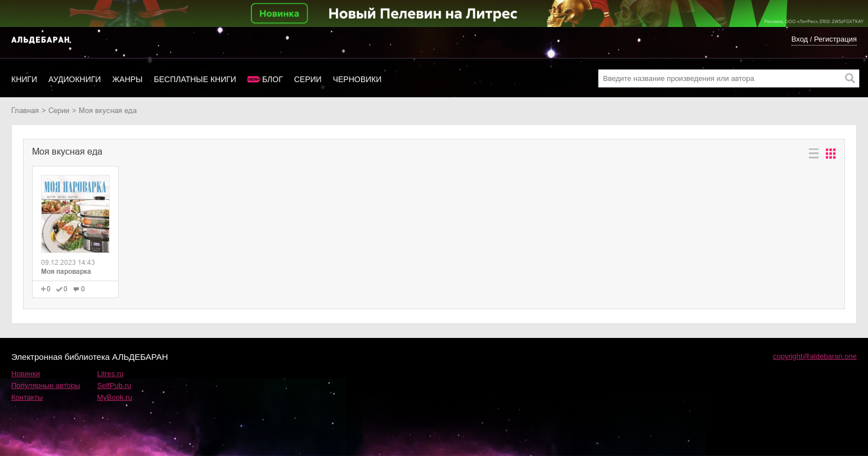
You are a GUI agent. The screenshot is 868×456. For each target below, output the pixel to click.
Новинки (26, 374)
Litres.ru (111, 374)
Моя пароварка (66, 272)
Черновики (357, 79)
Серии (308, 79)
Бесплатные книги (195, 79)
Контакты (27, 397)
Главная (25, 110)
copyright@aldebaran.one (815, 356)
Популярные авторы (46, 385)
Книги (24, 79)
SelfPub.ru (114, 385)
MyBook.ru (115, 397)
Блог (273, 79)
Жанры (127, 79)
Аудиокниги (75, 79)
